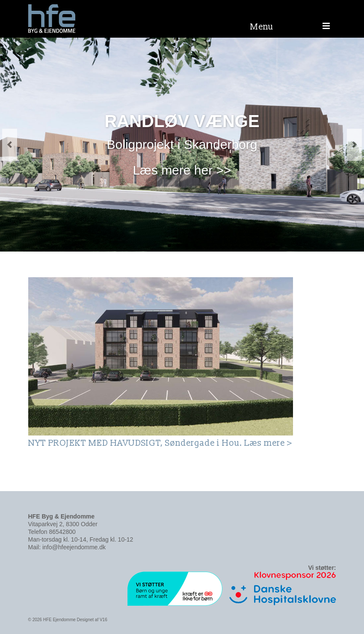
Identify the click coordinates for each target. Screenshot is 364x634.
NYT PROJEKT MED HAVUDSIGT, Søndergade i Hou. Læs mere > (160, 443)
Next (354, 145)
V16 (104, 620)
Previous (10, 145)
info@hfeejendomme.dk (74, 547)
